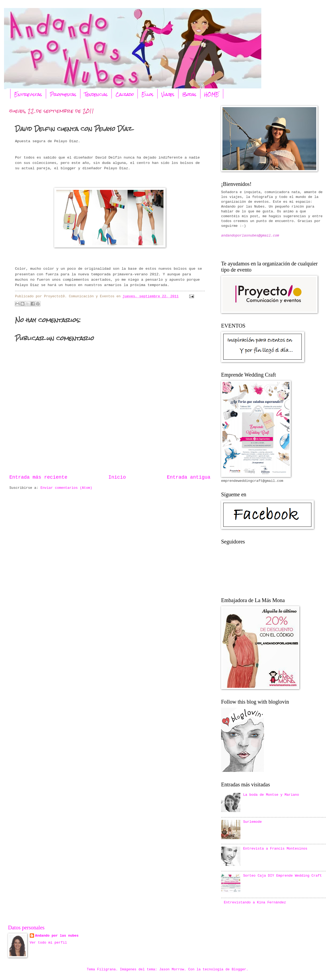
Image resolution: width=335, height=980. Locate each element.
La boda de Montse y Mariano (271, 795)
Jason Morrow (172, 969)
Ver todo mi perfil (48, 943)
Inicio (117, 477)
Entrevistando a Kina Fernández (255, 902)
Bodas (189, 94)
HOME (212, 94)
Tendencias (96, 94)
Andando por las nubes (57, 936)
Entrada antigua (189, 477)
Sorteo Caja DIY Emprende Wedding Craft (282, 876)
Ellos (148, 94)
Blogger (239, 969)
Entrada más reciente (38, 477)
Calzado (125, 94)
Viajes (168, 94)
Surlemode (252, 822)
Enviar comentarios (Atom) (66, 488)
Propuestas (63, 94)
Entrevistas (28, 94)
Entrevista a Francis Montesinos (275, 849)
